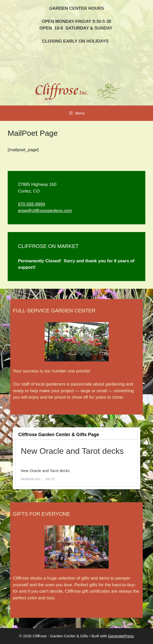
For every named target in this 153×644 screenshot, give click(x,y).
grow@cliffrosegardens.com (45, 211)
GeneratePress (121, 636)
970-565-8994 (32, 204)
